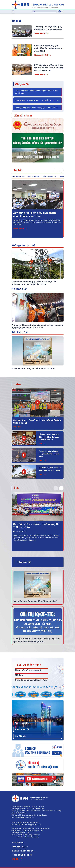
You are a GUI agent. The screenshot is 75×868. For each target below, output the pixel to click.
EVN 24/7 (17, 427)
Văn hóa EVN (23, 723)
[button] (61, 170)
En (62, 11)
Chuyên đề (22, 84)
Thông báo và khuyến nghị (28, 670)
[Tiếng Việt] (38, 4)
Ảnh (16, 488)
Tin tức (18, 170)
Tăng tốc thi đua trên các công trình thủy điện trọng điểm (49, 454)
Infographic (24, 562)
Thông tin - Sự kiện (42, 33)
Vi (60, 11)
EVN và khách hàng (29, 665)
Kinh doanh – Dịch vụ (42, 55)
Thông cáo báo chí (23, 245)
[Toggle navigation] (13, 11)
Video (17, 384)
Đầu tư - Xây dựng (50, 176)
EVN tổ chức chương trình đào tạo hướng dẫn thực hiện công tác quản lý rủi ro (49, 68)
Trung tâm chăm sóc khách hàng (31, 680)
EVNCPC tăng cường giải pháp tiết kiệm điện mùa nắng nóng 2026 (49, 48)
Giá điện (19, 675)
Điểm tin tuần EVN (34, 176)
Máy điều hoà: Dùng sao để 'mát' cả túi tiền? (35, 601)
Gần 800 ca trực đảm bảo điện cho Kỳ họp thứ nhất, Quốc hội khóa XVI (49, 437)
